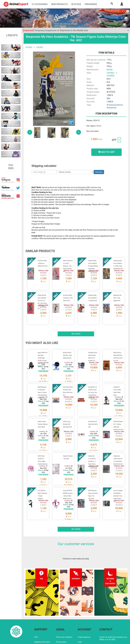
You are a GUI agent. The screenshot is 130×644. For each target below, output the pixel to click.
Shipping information (42, 621)
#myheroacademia (115, 105)
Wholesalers (82, 626)
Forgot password (84, 616)
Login (80, 621)
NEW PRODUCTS (59, 4)
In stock (76, 4)
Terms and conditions (64, 616)
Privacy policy (61, 621)
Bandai (110, 70)
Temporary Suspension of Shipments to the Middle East (56, 30)
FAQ (36, 616)
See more (76, 328)
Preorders (91, 4)
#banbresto (112, 108)
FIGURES (29, 47)
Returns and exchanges (43, 626)
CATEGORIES (40, 4)
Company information (64, 626)
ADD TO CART (106, 152)
